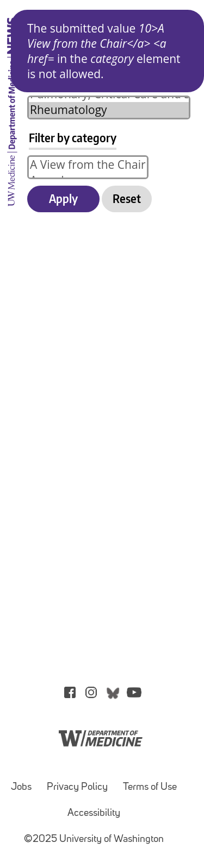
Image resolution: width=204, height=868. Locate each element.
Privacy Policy (77, 787)
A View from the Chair (88, 165)
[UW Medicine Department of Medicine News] (12, 212)
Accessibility (94, 813)
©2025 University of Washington (94, 840)
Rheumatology (109, 110)
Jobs (21, 787)
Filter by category (73, 138)
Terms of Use (150, 787)
